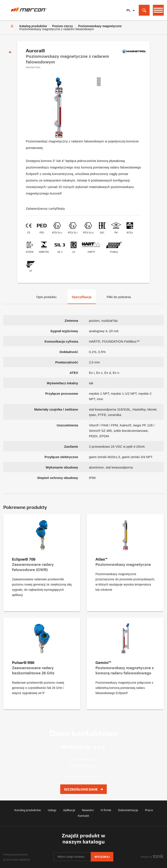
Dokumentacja (128, 810)
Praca (149, 810)
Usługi (52, 810)
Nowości (88, 810)
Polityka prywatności (16, 855)
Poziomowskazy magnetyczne (100, 26)
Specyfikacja (82, 297)
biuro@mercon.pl (89, 777)
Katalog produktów (33, 26)
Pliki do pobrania (119, 297)
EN (129, 17)
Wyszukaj (102, 857)
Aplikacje (69, 810)
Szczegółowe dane (83, 789)
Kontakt (83, 816)
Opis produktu (46, 297)
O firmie (106, 810)
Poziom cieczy (63, 26)
